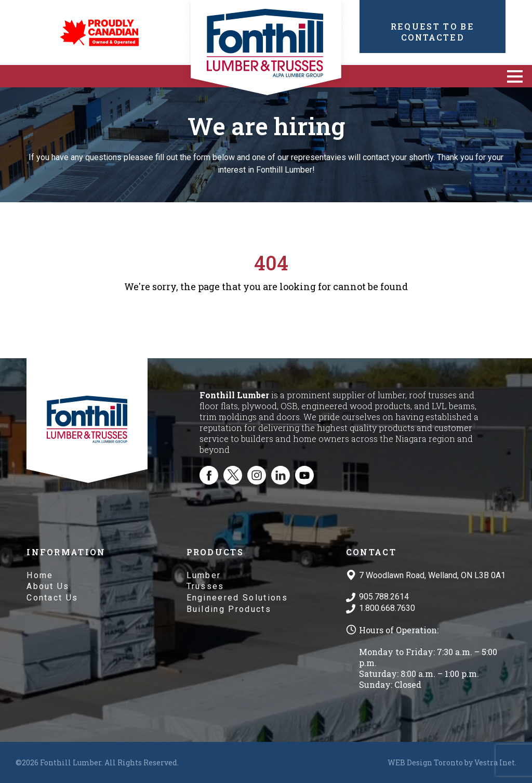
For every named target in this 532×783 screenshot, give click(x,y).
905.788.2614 (384, 597)
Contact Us (52, 598)
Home (40, 575)
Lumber (204, 575)
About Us (48, 586)
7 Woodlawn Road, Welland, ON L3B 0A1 (432, 575)
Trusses (205, 586)
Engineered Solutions (237, 598)
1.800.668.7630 (387, 608)
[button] (515, 76)
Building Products (229, 609)
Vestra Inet (495, 762)
